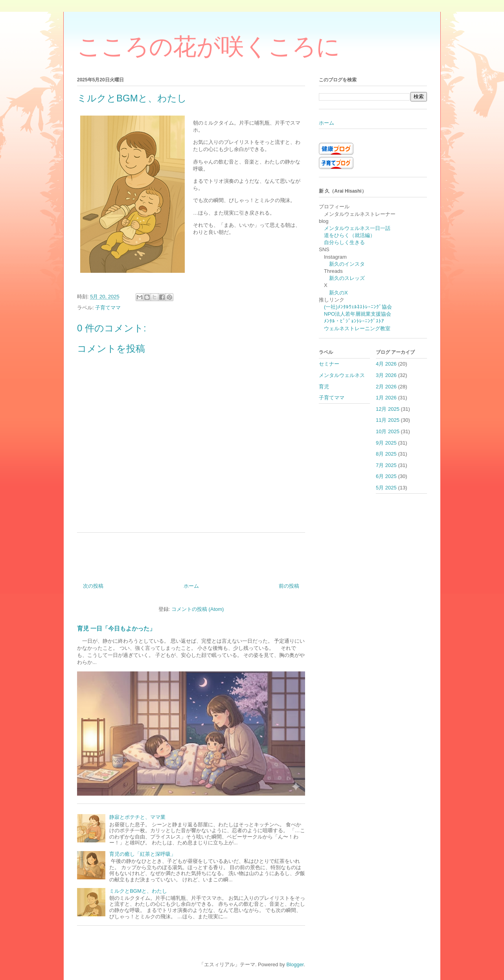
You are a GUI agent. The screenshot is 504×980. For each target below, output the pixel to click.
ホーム (191, 586)
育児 (324, 387)
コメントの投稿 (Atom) (198, 609)
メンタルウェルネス (342, 375)
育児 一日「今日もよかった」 (116, 628)
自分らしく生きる (344, 242)
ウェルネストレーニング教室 (357, 328)
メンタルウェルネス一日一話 (357, 228)
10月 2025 (388, 431)
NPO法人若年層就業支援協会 (358, 314)
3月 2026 (386, 375)
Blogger (295, 964)
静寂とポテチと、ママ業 (137, 817)
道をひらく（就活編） (349, 235)
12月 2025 (388, 409)
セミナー (329, 364)
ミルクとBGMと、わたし (138, 891)
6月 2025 (386, 476)
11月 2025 (388, 420)
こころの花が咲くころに (209, 47)
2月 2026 (386, 387)
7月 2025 (386, 465)
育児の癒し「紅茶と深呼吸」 (143, 854)
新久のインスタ (347, 264)
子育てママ (108, 308)
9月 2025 (386, 443)
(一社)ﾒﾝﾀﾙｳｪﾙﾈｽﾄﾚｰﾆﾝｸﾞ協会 (358, 307)
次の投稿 (93, 586)
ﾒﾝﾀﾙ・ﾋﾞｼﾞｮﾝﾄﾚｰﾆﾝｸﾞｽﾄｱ (354, 321)
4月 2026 (386, 364)
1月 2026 (386, 398)
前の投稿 (289, 586)
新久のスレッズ (347, 278)
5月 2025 (386, 488)
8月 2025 (386, 454)
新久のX (338, 293)
